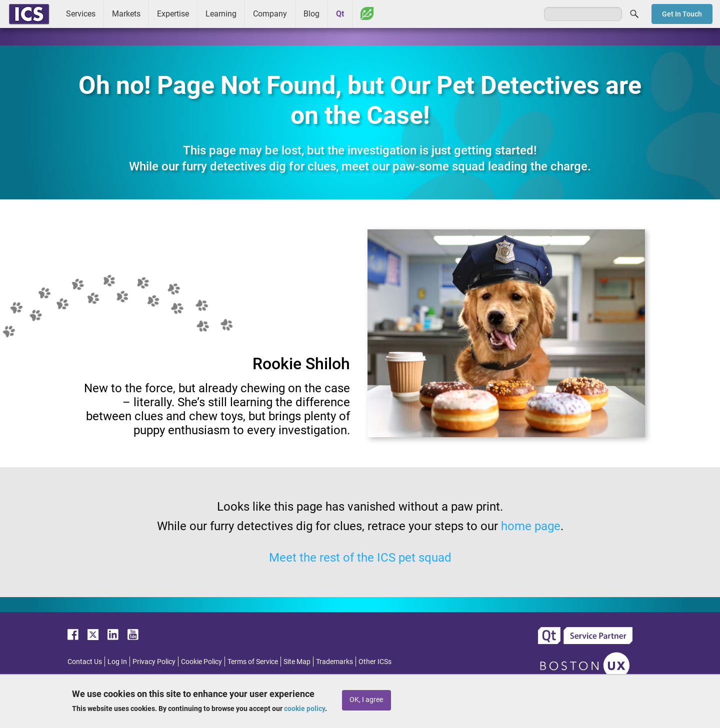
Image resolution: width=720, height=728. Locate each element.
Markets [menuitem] (126, 14)
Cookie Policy (201, 662)
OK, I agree (366, 700)
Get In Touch (682, 14)
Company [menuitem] (270, 14)
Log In (117, 662)
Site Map (297, 662)
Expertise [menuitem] (173, 14)
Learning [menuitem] (221, 14)
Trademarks (334, 662)
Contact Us (85, 662)
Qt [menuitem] (340, 14)
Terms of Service (253, 662)
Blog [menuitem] (311, 14)
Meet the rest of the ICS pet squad (360, 558)
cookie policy (304, 709)
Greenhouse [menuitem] (367, 13)
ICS (29, 14)
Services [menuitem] (81, 14)
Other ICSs (375, 662)
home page (531, 526)
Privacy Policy (154, 662)
